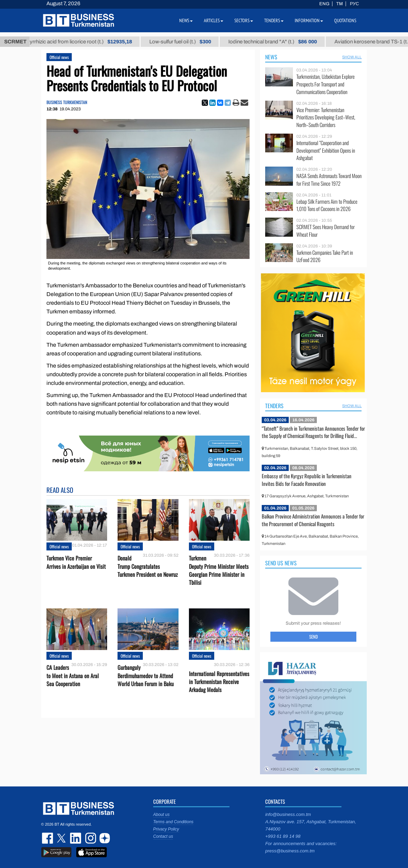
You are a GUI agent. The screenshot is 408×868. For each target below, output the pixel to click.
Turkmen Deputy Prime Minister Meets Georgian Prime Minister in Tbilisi (219, 570)
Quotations (345, 20)
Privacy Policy (166, 829)
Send (314, 637)
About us (161, 815)
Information (309, 20)
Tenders (274, 406)
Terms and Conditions (173, 822)
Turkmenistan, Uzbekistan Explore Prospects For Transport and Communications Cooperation (325, 84)
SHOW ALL (352, 57)
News (271, 57)
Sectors (244, 20)
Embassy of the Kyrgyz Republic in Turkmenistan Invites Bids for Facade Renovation (307, 480)
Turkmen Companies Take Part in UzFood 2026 (325, 256)
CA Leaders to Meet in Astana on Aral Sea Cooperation (73, 676)
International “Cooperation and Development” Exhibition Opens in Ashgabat (326, 150)
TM (340, 4)
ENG (324, 4)
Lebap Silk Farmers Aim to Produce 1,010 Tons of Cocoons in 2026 (327, 205)
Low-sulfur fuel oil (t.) (198, 42)
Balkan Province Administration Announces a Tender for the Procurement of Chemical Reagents (313, 520)
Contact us (163, 836)
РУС (354, 4)
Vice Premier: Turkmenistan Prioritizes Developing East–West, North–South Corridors (326, 117)
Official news (59, 57)
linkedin (76, 838)
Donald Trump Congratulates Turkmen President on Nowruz (148, 566)
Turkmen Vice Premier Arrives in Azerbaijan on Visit (76, 562)
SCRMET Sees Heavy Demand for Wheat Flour (325, 231)
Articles (214, 20)
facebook (48, 838)
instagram (90, 838)
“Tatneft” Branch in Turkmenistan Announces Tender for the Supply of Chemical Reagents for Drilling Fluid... (313, 432)
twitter (62, 838)
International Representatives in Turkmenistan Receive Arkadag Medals (219, 682)
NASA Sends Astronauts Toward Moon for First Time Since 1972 (329, 180)
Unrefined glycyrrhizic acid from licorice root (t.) (83, 42)
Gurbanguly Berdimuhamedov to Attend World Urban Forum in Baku (146, 676)
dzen (104, 838)
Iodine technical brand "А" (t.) (291, 42)
